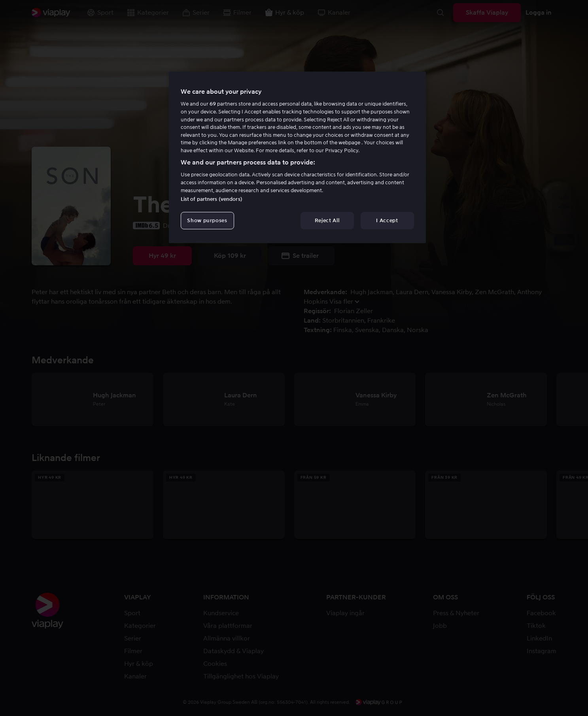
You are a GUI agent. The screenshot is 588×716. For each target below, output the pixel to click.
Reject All (327, 220)
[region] (297, 157)
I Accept (387, 220)
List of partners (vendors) (212, 199)
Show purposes (207, 220)
